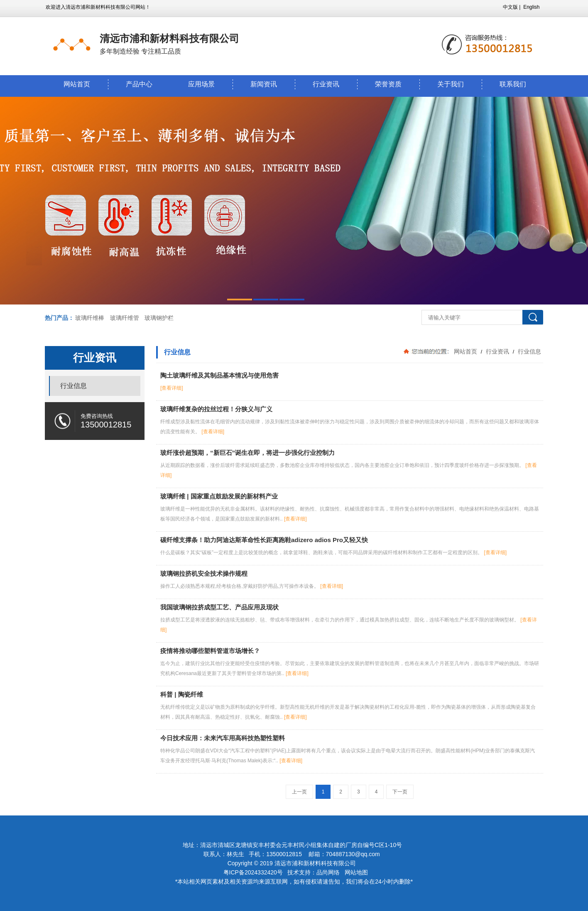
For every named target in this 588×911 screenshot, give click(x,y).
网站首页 (77, 84)
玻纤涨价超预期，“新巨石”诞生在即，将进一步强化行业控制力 (247, 453)
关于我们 (451, 84)
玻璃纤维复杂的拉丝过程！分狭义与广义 (216, 409)
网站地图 (356, 872)
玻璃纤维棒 (90, 318)
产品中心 (139, 84)
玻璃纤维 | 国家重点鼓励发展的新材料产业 (219, 496)
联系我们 (513, 84)
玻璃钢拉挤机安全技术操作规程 (204, 573)
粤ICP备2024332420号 (254, 872)
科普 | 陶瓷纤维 (182, 694)
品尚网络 (328, 872)
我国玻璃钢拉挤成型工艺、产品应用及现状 (219, 607)
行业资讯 (326, 84)
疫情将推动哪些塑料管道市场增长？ (210, 651)
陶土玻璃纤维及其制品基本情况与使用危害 (219, 375)
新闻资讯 (264, 84)
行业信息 (529, 351)
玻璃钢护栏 (159, 318)
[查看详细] (172, 388)
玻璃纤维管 (125, 318)
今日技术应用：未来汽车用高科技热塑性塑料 (223, 738)
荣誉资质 (388, 84)
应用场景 (201, 84)
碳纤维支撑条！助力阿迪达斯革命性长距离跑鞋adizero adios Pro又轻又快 (264, 540)
